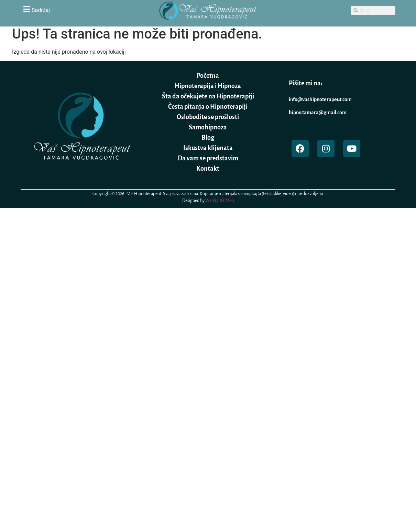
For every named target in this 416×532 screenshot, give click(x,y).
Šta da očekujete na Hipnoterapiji (208, 96)
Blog (208, 138)
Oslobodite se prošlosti (208, 117)
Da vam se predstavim (208, 158)
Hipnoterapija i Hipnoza (208, 86)
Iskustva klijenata (208, 148)
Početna (208, 76)
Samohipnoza (208, 127)
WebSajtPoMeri (220, 201)
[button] (81, 9)
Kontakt (208, 169)
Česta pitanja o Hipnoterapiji (208, 107)
